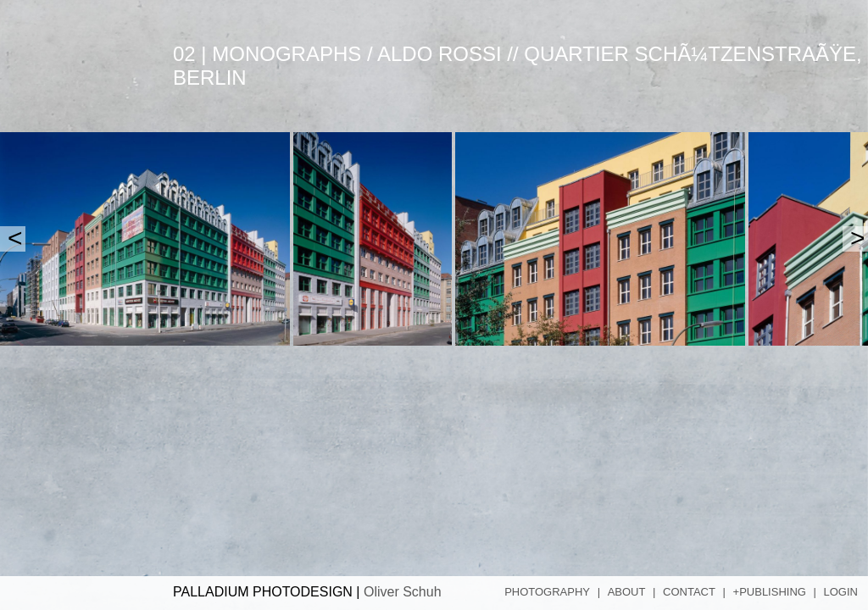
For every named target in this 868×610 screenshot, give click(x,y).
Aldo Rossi (440, 54)
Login (841, 592)
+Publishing (770, 592)
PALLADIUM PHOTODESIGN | (307, 592)
